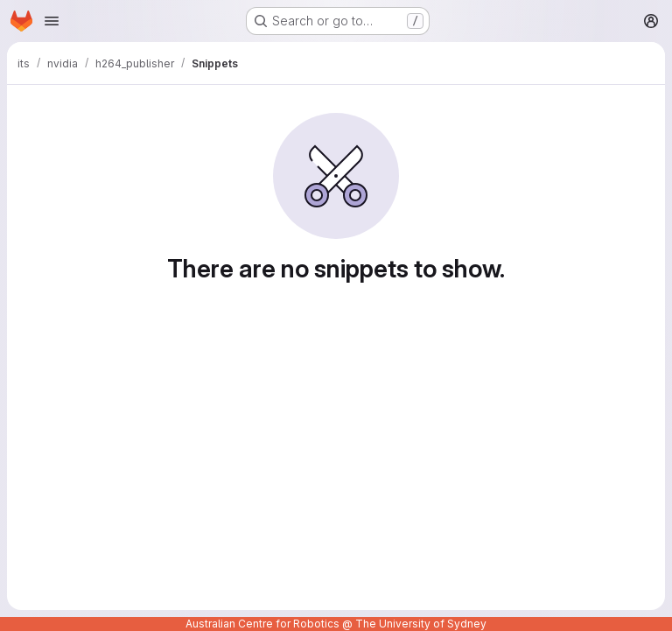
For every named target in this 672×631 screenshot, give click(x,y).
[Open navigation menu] (52, 21)
